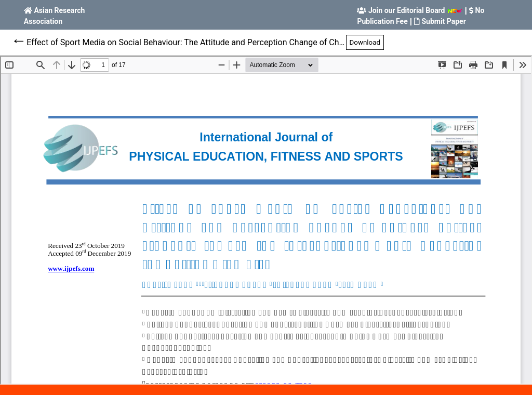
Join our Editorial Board (407, 10)
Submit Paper (443, 21)
